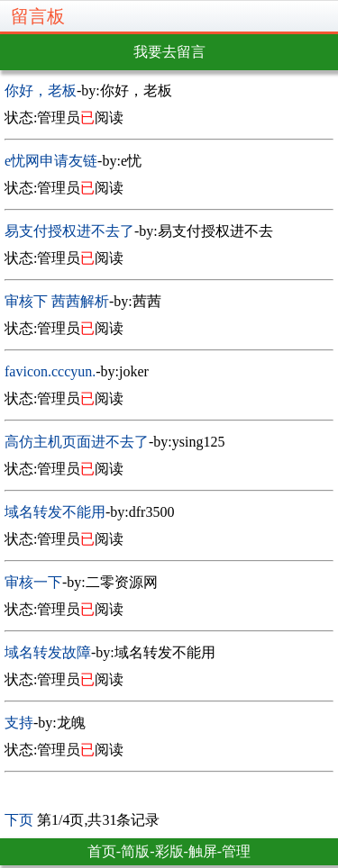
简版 (135, 851)
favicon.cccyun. (50, 371)
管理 (236, 851)
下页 (19, 820)
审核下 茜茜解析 (57, 301)
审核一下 (33, 582)
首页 (102, 851)
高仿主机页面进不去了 (77, 442)
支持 (19, 723)
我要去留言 (169, 52)
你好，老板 (41, 90)
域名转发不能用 (55, 512)
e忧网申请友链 (51, 161)
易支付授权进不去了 (69, 231)
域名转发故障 (48, 652)
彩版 (169, 851)
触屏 (203, 851)
